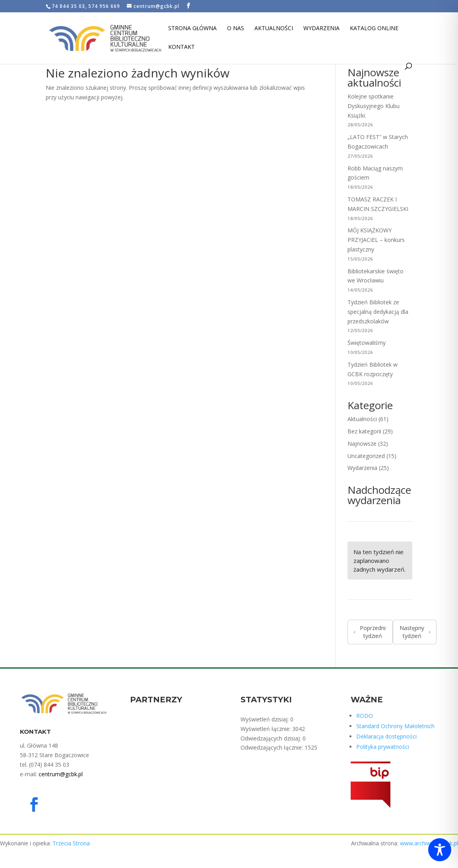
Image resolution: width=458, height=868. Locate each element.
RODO (365, 716)
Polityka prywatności (383, 747)
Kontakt (181, 47)
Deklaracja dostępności (386, 736)
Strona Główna (192, 29)
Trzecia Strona (71, 843)
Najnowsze (362, 444)
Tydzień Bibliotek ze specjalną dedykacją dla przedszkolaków (378, 312)
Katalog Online (374, 29)
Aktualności (274, 29)
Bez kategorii (364, 431)
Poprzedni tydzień (370, 632)
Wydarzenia (321, 29)
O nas (236, 29)
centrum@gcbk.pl (61, 774)
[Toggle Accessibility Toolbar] (440, 850)
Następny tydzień (415, 632)
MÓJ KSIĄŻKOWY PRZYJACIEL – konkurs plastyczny (376, 240)
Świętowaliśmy (367, 343)
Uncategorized (366, 456)
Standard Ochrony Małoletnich (395, 726)
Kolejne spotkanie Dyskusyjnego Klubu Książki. (374, 106)
